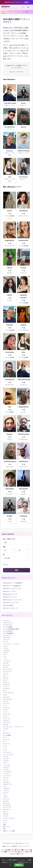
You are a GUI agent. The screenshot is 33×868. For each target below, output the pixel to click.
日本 (4, 829)
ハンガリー (6, 769)
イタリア (6, 652)
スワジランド (7, 722)
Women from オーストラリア (12, 600)
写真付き (5, 565)
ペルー (5, 795)
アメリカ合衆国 (8, 627)
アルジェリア (7, 635)
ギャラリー (10, 12)
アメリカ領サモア (8, 631)
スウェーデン (7, 714)
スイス (5, 712)
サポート (9, 846)
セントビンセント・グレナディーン (14, 727)
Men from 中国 (8, 605)
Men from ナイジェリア (11, 602)
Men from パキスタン (10, 608)
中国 (4, 824)
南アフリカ (6, 827)
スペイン (6, 716)
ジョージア (6, 703)
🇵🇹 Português (25, 850)
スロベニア (6, 720)
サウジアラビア (8, 699)
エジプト (6, 667)
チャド (5, 737)
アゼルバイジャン (8, 623)
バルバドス (6, 767)
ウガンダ (6, 663)
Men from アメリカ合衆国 (12, 586)
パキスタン (6, 761)
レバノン (6, 820)
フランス (6, 780)
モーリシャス (7, 807)
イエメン (6, 646)
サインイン (18, 12)
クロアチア (6, 688)
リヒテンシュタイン (9, 818)
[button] (17, 72)
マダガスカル (7, 805)
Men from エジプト (10, 597)
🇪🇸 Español (18, 850)
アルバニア (6, 640)
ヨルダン (6, 814)
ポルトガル (6, 803)
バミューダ (6, 765)
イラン (5, 657)
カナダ (5, 680)
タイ (4, 731)
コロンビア (6, 697)
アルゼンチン (7, 638)
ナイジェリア (7, 752)
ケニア (5, 691)
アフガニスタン (8, 625)
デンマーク (6, 744)
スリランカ (6, 718)
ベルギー (6, 797)
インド (5, 659)
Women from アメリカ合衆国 (13, 583)
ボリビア (6, 801)
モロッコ (6, 812)
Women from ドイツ (10, 594)
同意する (19, 865)
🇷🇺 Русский (20, 854)
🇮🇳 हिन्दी (27, 852)
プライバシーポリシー (24, 846)
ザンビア (6, 701)
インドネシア (7, 661)
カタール (6, 678)
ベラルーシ (6, 790)
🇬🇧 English (11, 850)
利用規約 (15, 846)
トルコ (5, 750)
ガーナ (5, 676)
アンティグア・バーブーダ (11, 644)
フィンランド (7, 776)
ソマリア (6, 729)
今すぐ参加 (25, 12)
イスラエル (6, 650)
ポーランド (6, 799)
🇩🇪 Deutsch (8, 852)
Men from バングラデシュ (12, 588)
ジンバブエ (6, 708)
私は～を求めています (9, 539)
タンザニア (6, 733)
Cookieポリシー (12, 862)
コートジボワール (8, 693)
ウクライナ (6, 665)
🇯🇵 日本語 (15, 852)
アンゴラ (6, 642)
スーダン (6, 710)
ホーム (4, 12)
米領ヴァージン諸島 (9, 831)
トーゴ (5, 746)
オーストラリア (8, 669)
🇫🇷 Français (21, 852)
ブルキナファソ (8, 784)
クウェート (6, 686)
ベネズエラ (6, 788)
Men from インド (9, 591)
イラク (5, 654)
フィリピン (6, 773)
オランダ (6, 674)
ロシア (5, 822)
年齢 (4, 547)
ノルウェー (6, 759)
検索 (17, 570)
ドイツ (5, 748)
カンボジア (6, 684)
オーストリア (7, 671)
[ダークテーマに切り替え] (28, 7)
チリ (4, 742)
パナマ (5, 763)
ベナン (5, 786)
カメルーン (6, 682)
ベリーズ (6, 793)
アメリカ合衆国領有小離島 (11, 629)
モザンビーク (7, 810)
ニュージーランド (8, 754)
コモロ (5, 695)
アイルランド (7, 621)
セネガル (6, 725)
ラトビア (6, 816)
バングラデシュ (8, 771)
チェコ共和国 (7, 735)
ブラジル (6, 778)
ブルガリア (6, 782)
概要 (4, 846)
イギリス (6, 648)
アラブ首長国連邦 (8, 633)
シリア (5, 705)
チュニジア (6, 739)
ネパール (6, 756)
